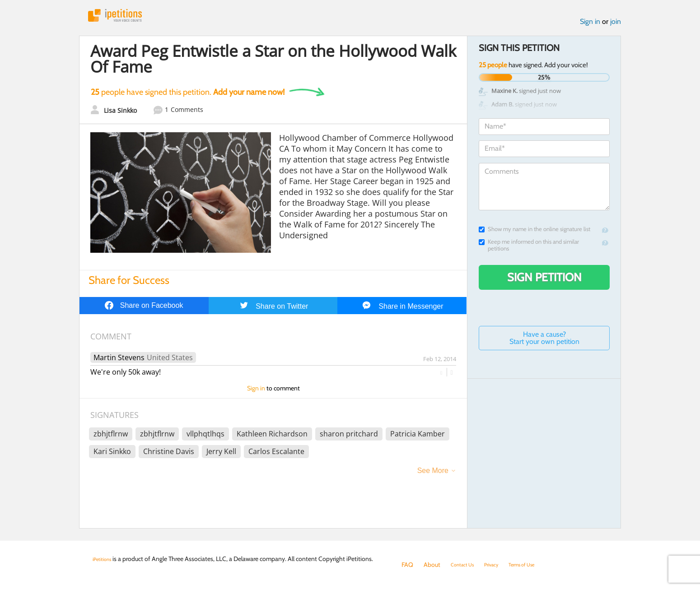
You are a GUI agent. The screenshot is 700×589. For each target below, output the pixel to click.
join (616, 26)
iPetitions (126, 18)
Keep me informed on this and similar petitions (529, 250)
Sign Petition (544, 282)
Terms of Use (538, 565)
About (432, 565)
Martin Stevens (119, 362)
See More (433, 475)
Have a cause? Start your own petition (544, 343)
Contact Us (466, 565)
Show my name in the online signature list (534, 234)
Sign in (590, 26)
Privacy (501, 565)
